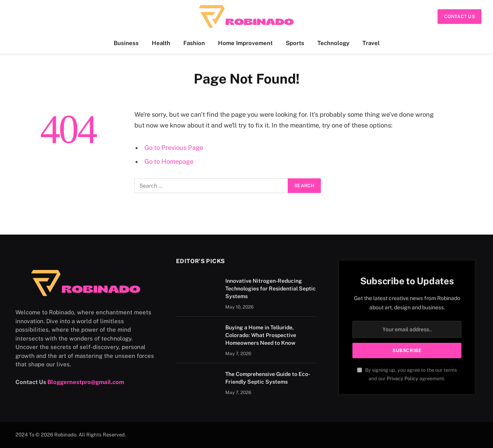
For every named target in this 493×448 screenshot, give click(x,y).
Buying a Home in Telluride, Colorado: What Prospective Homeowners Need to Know (261, 335)
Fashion (194, 43)
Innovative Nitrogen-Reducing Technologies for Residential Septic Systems (271, 289)
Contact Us (459, 17)
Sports (295, 43)
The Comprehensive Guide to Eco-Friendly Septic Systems (268, 378)
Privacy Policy (402, 378)
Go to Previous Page (174, 148)
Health (161, 43)
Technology (333, 43)
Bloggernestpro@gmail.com (86, 382)
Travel (371, 43)
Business (126, 43)
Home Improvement (245, 43)
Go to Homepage (169, 161)
